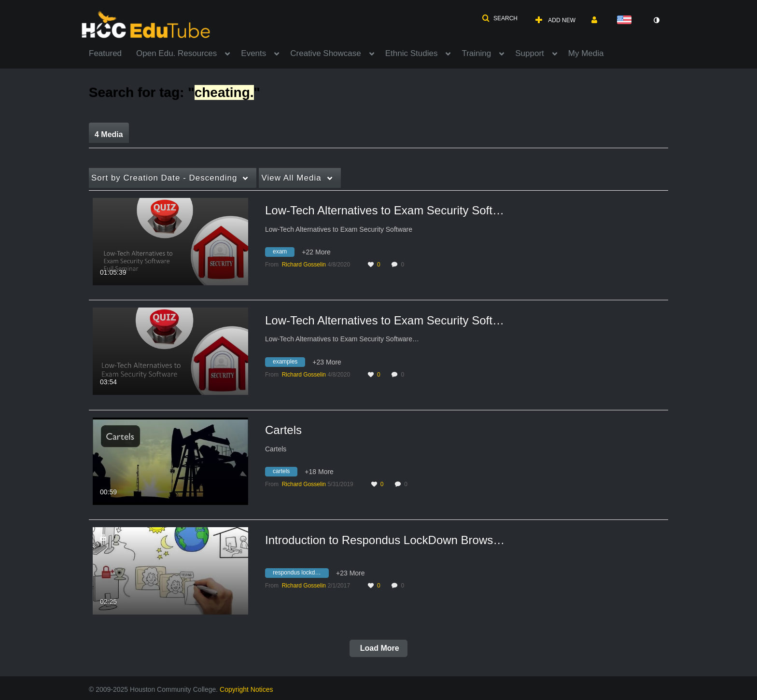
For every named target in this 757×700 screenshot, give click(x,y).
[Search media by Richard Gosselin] (304, 265)
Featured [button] (105, 53)
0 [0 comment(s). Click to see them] (404, 265)
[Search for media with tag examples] (289, 363)
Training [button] (476, 53)
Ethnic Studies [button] (412, 53)
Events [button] (253, 53)
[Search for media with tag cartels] (285, 473)
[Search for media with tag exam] (283, 253)
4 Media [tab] (109, 134)
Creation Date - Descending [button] (164, 178)
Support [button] (530, 53)
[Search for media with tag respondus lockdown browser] (301, 574)
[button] (500, 18)
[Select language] (626, 21)
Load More (378, 648)
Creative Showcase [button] (325, 53)
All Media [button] (291, 178)
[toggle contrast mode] (656, 20)
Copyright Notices (246, 689)
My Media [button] (586, 53)
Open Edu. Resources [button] (176, 53)
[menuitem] (112, 53)
